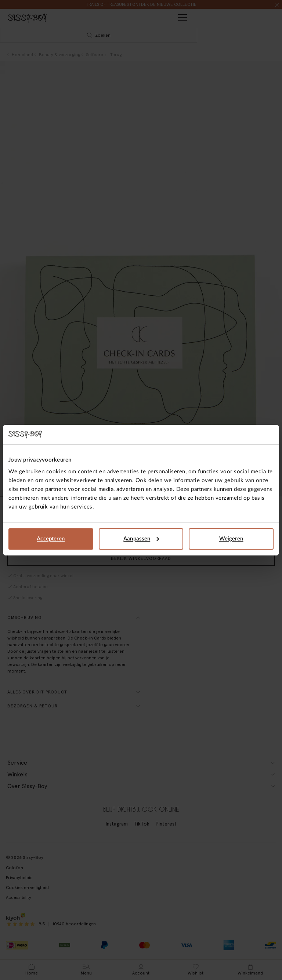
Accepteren (51, 539)
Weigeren (231, 539)
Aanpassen (141, 539)
